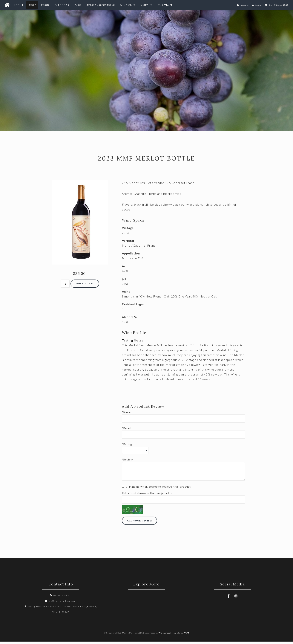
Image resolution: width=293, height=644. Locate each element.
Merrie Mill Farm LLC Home (146, 67)
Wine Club (128, 5)
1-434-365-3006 (61, 598)
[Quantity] (65, 286)
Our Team (165, 5)
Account (245, 5)
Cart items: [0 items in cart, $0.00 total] (279, 5)
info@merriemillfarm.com (61, 603)
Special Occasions (101, 5)
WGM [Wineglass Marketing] (186, 635)
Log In (259, 5)
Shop (32, 5)
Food (45, 5)
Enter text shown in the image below (147, 496)
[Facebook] (228, 598)
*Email (126, 431)
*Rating (127, 447)
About (19, 5)
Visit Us (146, 5)
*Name (126, 415)
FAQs (78, 5)
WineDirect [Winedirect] (164, 635)
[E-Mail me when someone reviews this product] (123, 489)
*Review (127, 462)
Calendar (62, 5)
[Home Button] (7, 5)
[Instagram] (236, 598)
